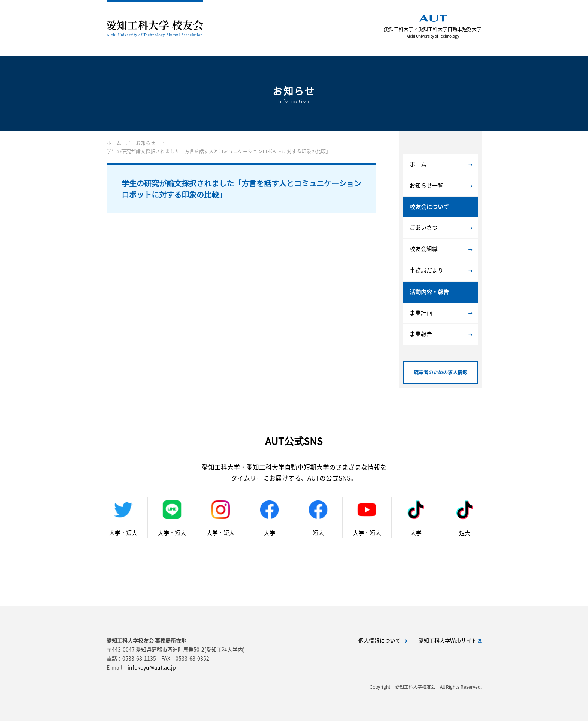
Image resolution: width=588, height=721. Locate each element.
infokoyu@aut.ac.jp (152, 667)
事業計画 (441, 313)
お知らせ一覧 (441, 185)
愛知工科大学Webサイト (450, 640)
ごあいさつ (441, 227)
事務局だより (441, 270)
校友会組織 (441, 249)
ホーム (441, 164)
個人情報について (383, 640)
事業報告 (441, 334)
